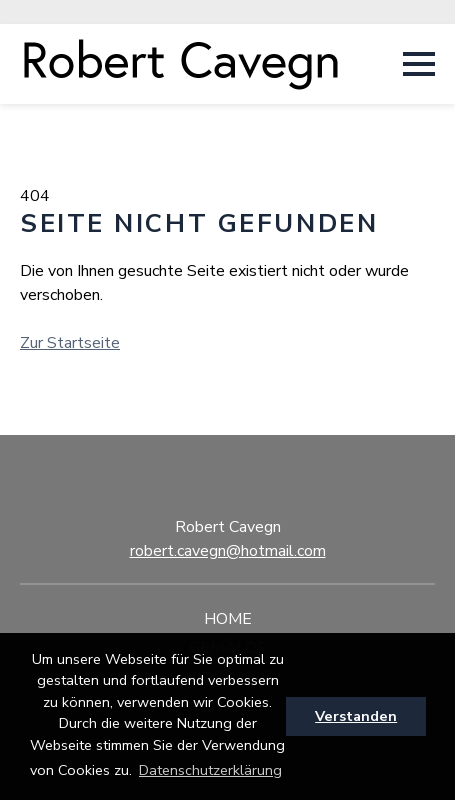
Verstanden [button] (356, 716)
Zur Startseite (70, 343)
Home (228, 619)
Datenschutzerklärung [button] (210, 770)
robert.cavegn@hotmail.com (228, 551)
